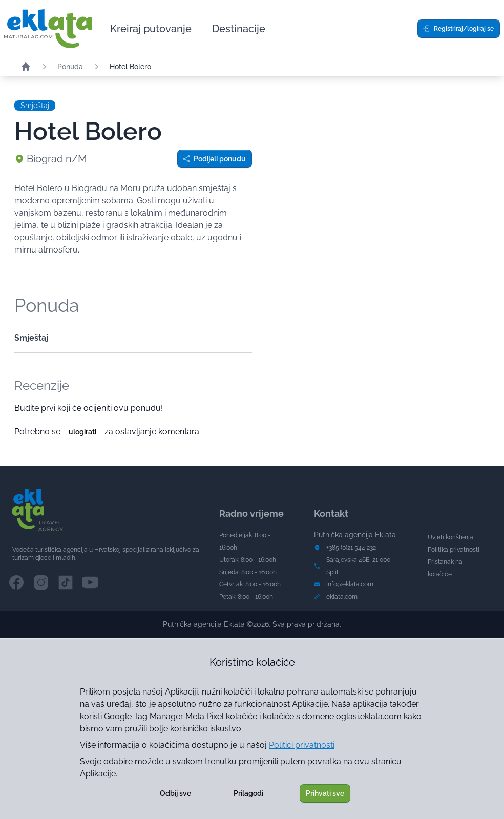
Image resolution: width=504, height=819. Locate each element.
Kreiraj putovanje (151, 29)
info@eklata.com (350, 584)
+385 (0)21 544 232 (351, 548)
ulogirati (82, 432)
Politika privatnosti (454, 550)
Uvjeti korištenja (450, 537)
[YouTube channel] (90, 582)
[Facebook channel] (16, 582)
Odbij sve (175, 793)
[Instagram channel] (41, 582)
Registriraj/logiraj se (458, 29)
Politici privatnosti (302, 745)
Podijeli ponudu (214, 159)
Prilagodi (248, 793)
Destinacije (239, 29)
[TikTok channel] (66, 582)
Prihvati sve (325, 793)
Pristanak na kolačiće (445, 568)
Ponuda (70, 67)
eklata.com (342, 597)
